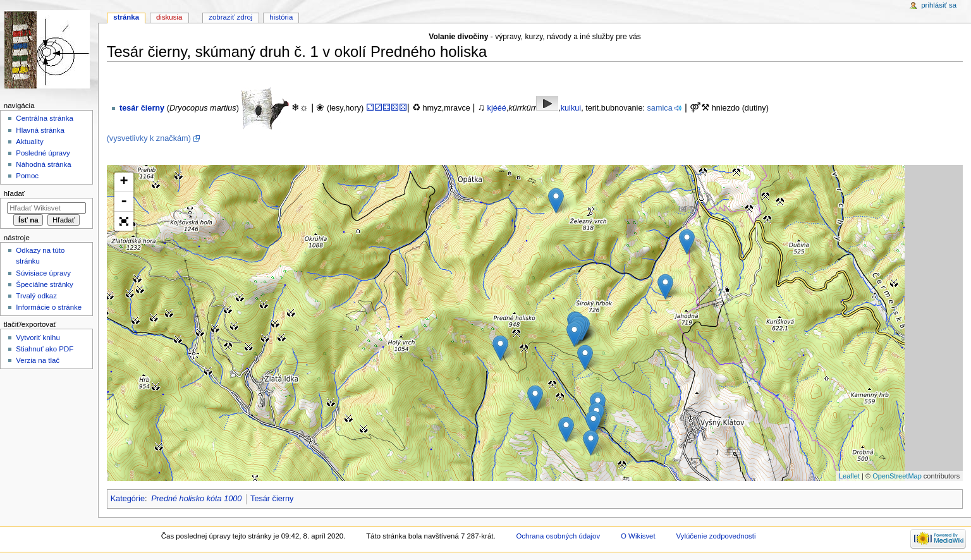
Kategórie (128, 499)
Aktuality (29, 142)
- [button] (124, 202)
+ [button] (124, 182)
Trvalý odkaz (36, 296)
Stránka (126, 17)
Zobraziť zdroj (230, 17)
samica (660, 108)
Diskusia (169, 17)
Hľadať (14, 193)
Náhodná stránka (43, 164)
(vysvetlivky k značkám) (149, 138)
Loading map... (534, 323)
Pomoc (27, 176)
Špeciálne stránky (44, 284)
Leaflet (849, 476)
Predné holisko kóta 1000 (196, 499)
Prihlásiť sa (939, 5)
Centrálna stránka (44, 118)
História (281, 17)
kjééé (497, 108)
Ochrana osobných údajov (558, 536)
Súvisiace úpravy (43, 273)
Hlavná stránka (40, 130)
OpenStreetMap (897, 476)
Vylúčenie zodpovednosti (716, 536)
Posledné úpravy (43, 153)
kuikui (571, 108)
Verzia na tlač (38, 360)
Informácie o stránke (49, 307)
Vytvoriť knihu (38, 338)
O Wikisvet (638, 536)
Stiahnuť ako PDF (45, 349)
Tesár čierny (272, 499)
